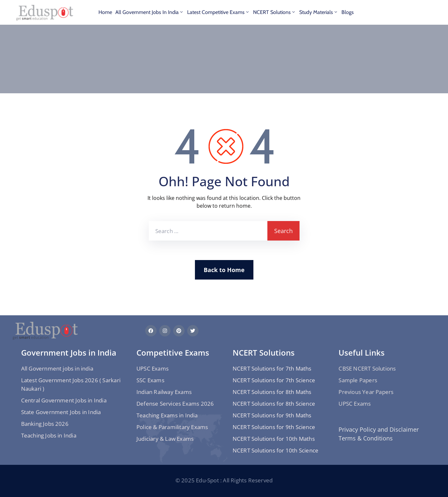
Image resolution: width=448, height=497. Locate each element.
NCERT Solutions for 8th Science (274, 404)
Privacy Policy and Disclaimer (379, 429)
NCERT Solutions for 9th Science (274, 427)
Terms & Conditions (366, 438)
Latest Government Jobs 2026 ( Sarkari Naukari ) (71, 384)
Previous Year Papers (366, 392)
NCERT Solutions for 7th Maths (272, 368)
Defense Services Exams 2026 (175, 404)
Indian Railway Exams (164, 392)
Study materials (319, 12)
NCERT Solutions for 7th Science (274, 380)
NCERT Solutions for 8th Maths (272, 392)
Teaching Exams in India (167, 415)
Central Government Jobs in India (64, 400)
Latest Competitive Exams (218, 12)
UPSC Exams (153, 368)
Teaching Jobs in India (49, 435)
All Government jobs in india (150, 12)
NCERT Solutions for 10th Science (275, 450)
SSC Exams (150, 380)
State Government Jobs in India (61, 412)
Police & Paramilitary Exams (172, 427)
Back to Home (224, 270)
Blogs (348, 12)
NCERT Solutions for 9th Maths (272, 415)
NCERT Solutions (275, 12)
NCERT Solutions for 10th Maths (274, 439)
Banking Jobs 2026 (45, 424)
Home (105, 12)
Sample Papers (358, 380)
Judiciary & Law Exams (165, 439)
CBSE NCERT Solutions (367, 368)
